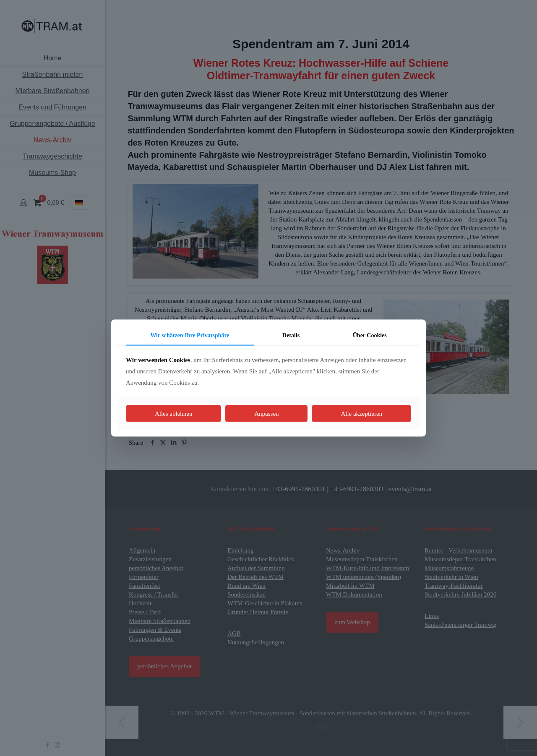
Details (291, 335)
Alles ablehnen (174, 413)
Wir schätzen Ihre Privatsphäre (190, 335)
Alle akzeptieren (361, 413)
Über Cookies (370, 335)
